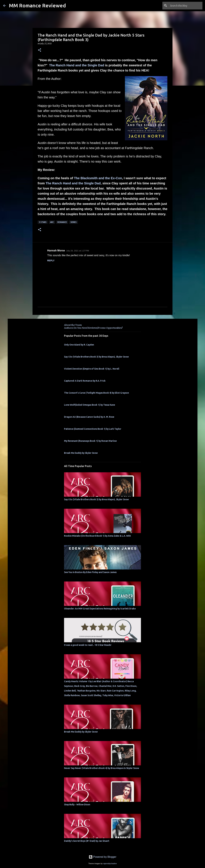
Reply (51, 261)
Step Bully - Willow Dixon (77, 805)
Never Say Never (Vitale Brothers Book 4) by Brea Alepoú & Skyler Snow (102, 768)
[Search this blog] (186, 6)
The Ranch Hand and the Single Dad (77, 65)
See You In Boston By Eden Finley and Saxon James (90, 572)
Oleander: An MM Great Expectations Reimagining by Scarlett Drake (100, 609)
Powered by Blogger (103, 857)
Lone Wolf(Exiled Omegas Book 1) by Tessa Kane (90, 405)
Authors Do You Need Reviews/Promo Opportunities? (93, 328)
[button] (40, 50)
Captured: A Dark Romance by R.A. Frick (85, 381)
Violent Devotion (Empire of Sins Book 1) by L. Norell (92, 369)
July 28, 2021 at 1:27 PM (78, 251)
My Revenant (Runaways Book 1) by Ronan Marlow (90, 441)
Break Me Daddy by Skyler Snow (81, 453)
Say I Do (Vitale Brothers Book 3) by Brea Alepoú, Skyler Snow (96, 357)
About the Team (73, 325)
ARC (52, 222)
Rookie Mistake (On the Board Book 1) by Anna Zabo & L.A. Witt (97, 536)
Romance (62, 222)
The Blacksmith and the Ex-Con (98, 178)
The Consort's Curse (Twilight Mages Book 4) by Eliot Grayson (96, 393)
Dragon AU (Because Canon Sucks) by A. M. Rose (89, 417)
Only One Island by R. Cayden (79, 345)
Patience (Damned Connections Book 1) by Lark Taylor (93, 429)
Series (74, 222)
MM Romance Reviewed (37, 5)
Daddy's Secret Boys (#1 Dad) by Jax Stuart (87, 841)
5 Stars (43, 222)
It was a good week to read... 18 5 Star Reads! (88, 645)
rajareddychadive (110, 864)
